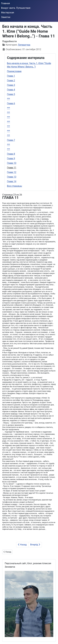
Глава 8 (11, 154)
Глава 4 (11, 90)
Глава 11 (12, 168)
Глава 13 (12, 177)
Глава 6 (11, 103)
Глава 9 (11, 158)
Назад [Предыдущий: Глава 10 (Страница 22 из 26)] (22, 545)
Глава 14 (12, 181)
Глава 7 (11, 140)
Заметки (6, 17)
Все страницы (14, 186)
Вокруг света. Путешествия (16, 8)
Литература (24, 45)
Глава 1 (11, 76)
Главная (5, 3)
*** (8, 99)
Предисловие (14, 71)
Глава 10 (12, 163)
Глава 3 (11, 85)
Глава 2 (11, 80)
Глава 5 (11, 94)
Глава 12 (12, 172)
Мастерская (8, 13)
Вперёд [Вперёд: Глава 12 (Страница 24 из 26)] (35, 545)
